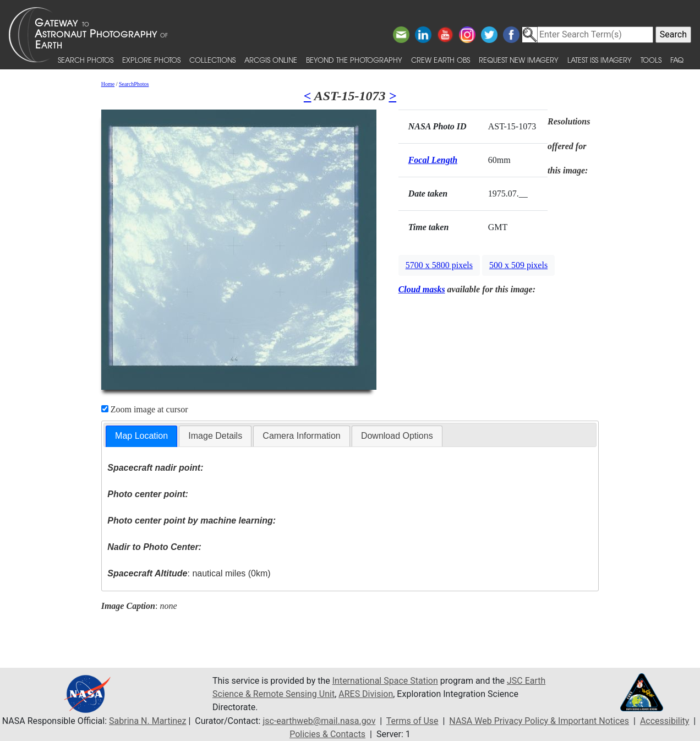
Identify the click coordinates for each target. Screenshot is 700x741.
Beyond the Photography (354, 60)
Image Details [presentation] (215, 436)
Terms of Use (412, 721)
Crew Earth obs (441, 60)
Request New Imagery (519, 60)
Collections (212, 60)
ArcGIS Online (271, 60)
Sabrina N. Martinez (147, 721)
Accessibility (665, 721)
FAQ (677, 60)
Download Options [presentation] (397, 436)
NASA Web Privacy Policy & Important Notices (539, 721)
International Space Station (385, 681)
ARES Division (366, 694)
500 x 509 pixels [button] (518, 265)
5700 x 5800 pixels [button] (439, 265)
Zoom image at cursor (145, 409)
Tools (651, 60)
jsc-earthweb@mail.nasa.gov (319, 721)
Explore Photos (151, 60)
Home (108, 84)
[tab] (141, 436)
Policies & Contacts (327, 734)
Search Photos (86, 60)
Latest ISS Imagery (600, 60)
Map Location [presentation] (141, 436)
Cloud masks (422, 289)
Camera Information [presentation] (301, 436)
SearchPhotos (134, 84)
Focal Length (433, 160)
